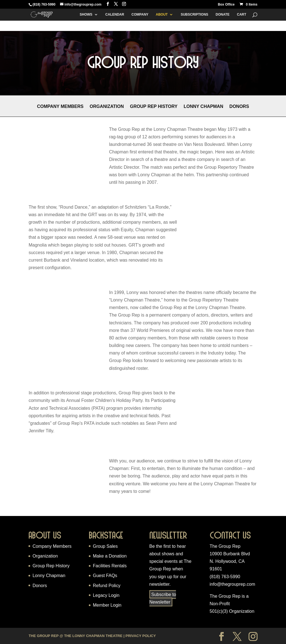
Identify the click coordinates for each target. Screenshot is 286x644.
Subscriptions (195, 15)
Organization (107, 107)
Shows (86, 15)
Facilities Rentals (110, 566)
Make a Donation (110, 556)
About (162, 15)
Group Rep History (154, 107)
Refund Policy (107, 586)
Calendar (115, 15)
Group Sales (105, 546)
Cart (241, 15)
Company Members (60, 107)
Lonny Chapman (203, 107)
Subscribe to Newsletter (163, 598)
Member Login (107, 605)
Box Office (226, 5)
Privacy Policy (141, 636)
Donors (239, 107)
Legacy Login (106, 595)
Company (140, 15)
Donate (223, 15)
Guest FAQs (105, 576)
